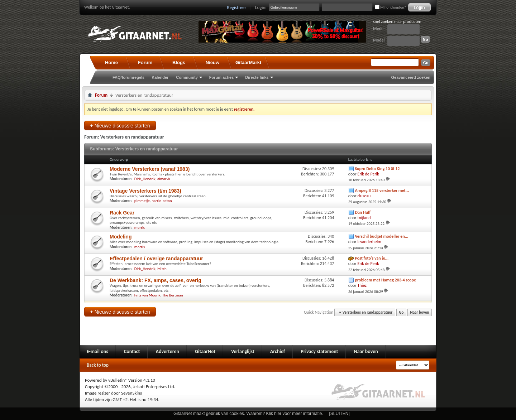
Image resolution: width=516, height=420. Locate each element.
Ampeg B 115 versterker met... (382, 190)
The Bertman (173, 295)
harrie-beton (162, 201)
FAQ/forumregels (128, 77)
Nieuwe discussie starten (120, 125)
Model (379, 40)
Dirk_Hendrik (145, 179)
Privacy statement (319, 351)
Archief (278, 351)
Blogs (179, 62)
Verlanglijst (243, 351)
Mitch (162, 269)
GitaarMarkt (248, 62)
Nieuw (212, 62)
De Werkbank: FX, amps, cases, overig (156, 280)
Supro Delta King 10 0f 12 (377, 169)
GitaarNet (205, 351)
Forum (145, 62)
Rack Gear (122, 213)
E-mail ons (97, 351)
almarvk (164, 179)
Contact (132, 351)
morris (140, 228)
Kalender (160, 77)
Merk (378, 29)
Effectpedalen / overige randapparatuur (156, 259)
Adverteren (167, 351)
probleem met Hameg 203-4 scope (385, 280)
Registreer (237, 7)
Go (402, 312)
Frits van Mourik (147, 295)
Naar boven (420, 312)
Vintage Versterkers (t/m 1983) (145, 191)
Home (111, 62)
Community (187, 77)
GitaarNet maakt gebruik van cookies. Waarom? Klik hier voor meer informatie (248, 414)
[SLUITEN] (340, 414)
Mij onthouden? (390, 7)
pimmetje (142, 201)
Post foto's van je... (372, 258)
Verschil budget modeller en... (381, 236)
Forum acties (221, 77)
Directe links (257, 77)
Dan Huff (363, 212)
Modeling (121, 237)
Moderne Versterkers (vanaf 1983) (150, 169)
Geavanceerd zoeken (411, 77)
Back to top (98, 365)
